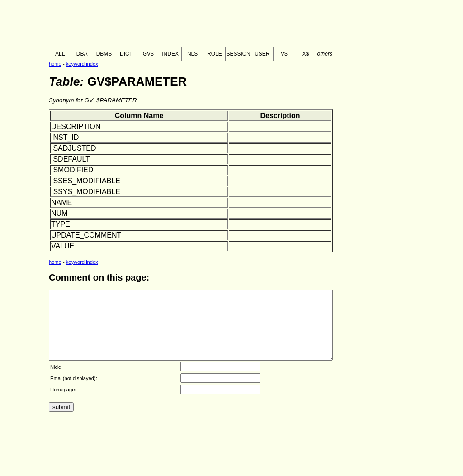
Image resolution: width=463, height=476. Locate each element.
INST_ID (65, 137)
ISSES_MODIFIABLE (86, 181)
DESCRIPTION (76, 126)
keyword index (82, 64)
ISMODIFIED (72, 170)
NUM (59, 213)
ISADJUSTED (74, 148)
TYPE (61, 224)
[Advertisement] (168, 24)
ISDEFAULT (71, 159)
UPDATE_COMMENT (86, 235)
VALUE (63, 246)
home (55, 64)
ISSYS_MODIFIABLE (86, 192)
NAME (61, 202)
